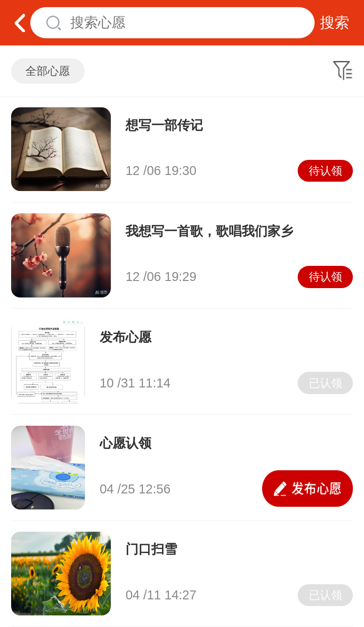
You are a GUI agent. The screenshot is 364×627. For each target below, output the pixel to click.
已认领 (326, 383)
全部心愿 (48, 71)
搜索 (335, 22)
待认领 (326, 171)
